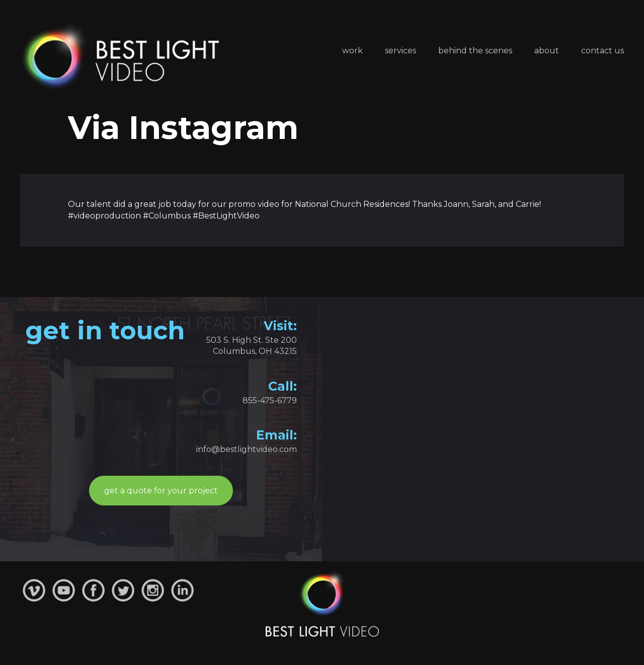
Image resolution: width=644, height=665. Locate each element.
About (547, 51)
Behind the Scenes (475, 51)
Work (352, 51)
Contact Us (602, 51)
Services (400, 51)
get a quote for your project (161, 491)
